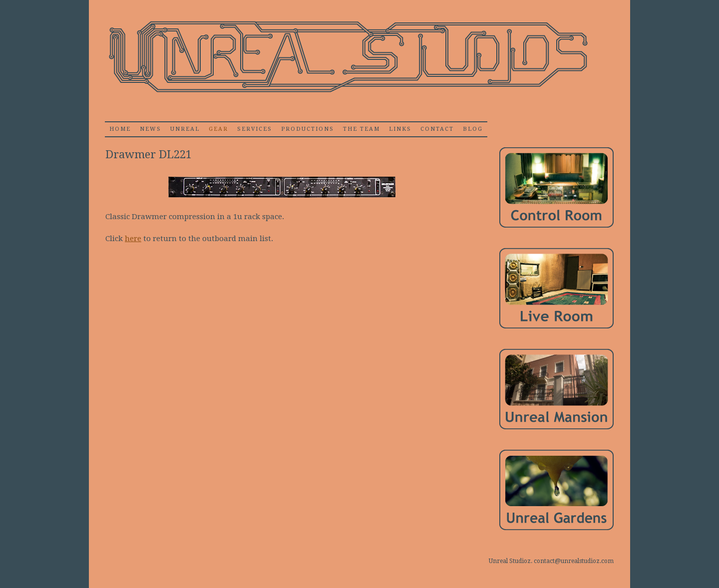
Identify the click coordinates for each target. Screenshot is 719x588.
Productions (308, 129)
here (133, 239)
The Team (361, 129)
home (120, 129)
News (151, 129)
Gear (218, 129)
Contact (437, 129)
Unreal (185, 129)
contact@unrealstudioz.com (574, 561)
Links (400, 129)
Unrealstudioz (347, 57)
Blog (473, 129)
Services (255, 129)
